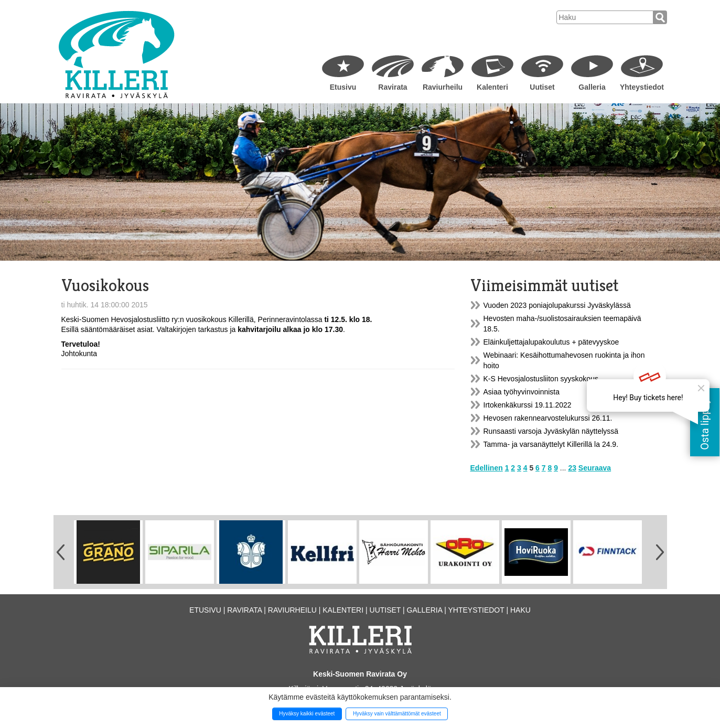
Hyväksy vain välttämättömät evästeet (397, 714)
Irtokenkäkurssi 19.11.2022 (528, 405)
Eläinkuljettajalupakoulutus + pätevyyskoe (551, 342)
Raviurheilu (443, 87)
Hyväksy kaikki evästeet (307, 714)
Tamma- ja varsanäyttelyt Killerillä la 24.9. (551, 444)
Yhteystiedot (642, 87)
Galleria (592, 87)
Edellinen (487, 468)
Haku (520, 610)
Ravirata (393, 87)
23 (572, 468)
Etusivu (343, 87)
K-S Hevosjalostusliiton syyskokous (541, 379)
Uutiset (542, 87)
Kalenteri (492, 87)
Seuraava (595, 468)
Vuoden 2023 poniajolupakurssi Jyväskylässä (557, 305)
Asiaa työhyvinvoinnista (522, 392)
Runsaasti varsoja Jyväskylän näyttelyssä (551, 431)
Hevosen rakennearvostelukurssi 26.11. (548, 418)
